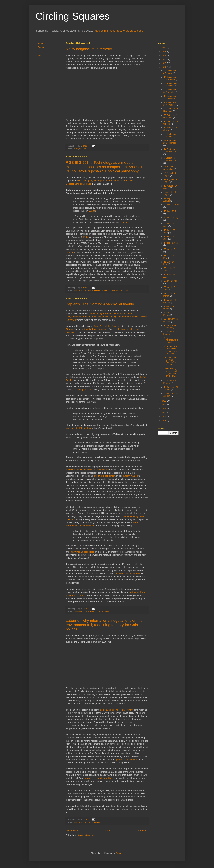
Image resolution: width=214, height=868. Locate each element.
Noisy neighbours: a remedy (89, 49)
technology (125, 290)
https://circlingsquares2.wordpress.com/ (119, 31)
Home (108, 830)
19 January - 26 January (171, 388)
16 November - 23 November (170, 97)
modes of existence (112, 290)
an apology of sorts (83, 389)
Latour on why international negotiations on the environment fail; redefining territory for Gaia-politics (104, 625)
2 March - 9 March (169, 314)
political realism (89, 611)
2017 (164, 56)
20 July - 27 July (171, 205)
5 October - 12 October (170, 129)
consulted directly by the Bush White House (87, 470)
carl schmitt (89, 290)
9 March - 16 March (169, 308)
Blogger (119, 853)
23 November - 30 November (170, 91)
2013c (85, 237)
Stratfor (69, 329)
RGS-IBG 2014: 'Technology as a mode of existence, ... (170, 350)
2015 (164, 63)
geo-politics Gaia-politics (98, 778)
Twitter (41, 47)
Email (38, 55)
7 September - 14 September (170, 159)
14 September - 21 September (170, 150)
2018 (164, 52)
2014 (164, 67)
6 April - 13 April (171, 281)
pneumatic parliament (104, 476)
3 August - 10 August (169, 193)
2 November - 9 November (170, 110)
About (41, 44)
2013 (164, 401)
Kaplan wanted (130, 476)
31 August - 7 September (169, 168)
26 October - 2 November (170, 116)
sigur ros (83, 149)
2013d (70, 252)
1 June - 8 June (171, 243)
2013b (124, 222)
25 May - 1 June (171, 249)
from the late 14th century (78, 428)
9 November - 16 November (170, 104)
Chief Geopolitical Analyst (107, 326)
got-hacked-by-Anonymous (95, 329)
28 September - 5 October (170, 135)
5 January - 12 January (170, 395)
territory (97, 822)
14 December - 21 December (170, 78)
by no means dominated (128, 573)
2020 (164, 48)
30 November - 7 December (170, 85)
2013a (92, 211)
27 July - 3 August (168, 200)
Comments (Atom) (86, 835)
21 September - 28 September (170, 142)
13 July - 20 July (171, 211)
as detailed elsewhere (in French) (117, 710)
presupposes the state (127, 759)
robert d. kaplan (103, 611)
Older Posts (142, 830)
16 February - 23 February (170, 327)
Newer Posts (72, 830)
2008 (164, 421)
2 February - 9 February (170, 382)
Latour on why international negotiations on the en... (170, 372)
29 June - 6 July (171, 218)
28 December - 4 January (170, 72)
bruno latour (78, 290)
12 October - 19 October (171, 123)
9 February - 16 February (170, 333)
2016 (164, 59)
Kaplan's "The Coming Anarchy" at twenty (100, 304)
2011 (164, 409)
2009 (164, 417)
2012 (164, 405)
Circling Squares (73, 16)
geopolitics (99, 290)
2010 (164, 413)
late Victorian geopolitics (82, 552)
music (76, 149)
